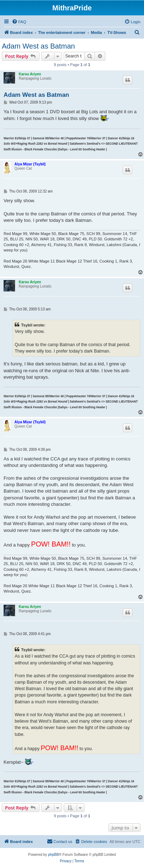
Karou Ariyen (30, 74)
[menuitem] (19, 22)
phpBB (53, 855)
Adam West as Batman (38, 46)
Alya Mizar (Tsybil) (30, 164)
